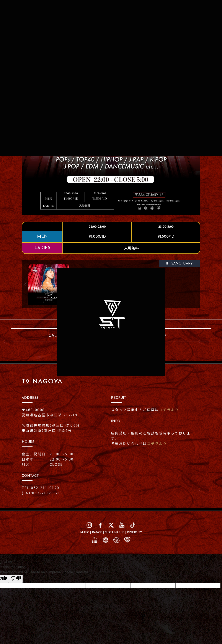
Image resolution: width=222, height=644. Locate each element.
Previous (27, 284)
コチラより (169, 410)
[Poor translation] (16, 579)
